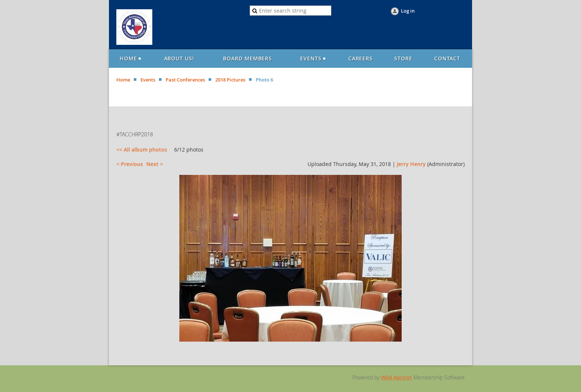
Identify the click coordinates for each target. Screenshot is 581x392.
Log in (408, 11)
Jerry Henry (411, 164)
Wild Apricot (396, 377)
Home (123, 80)
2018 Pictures (230, 80)
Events (148, 80)
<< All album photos (142, 150)
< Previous (130, 164)
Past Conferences (185, 80)
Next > (155, 164)
